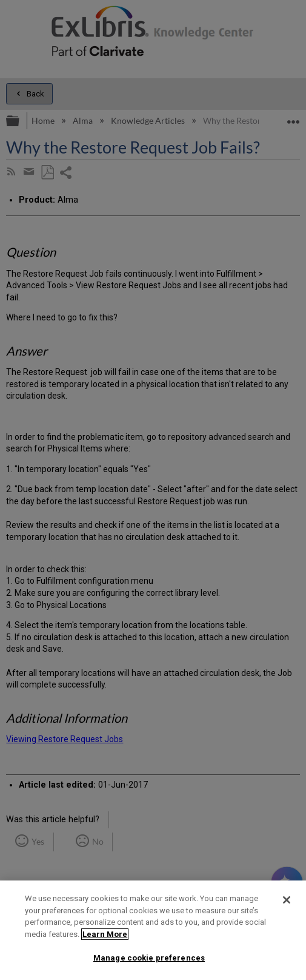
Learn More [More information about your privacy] (105, 934)
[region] (153, 930)
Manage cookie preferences (149, 958)
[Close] (287, 900)
